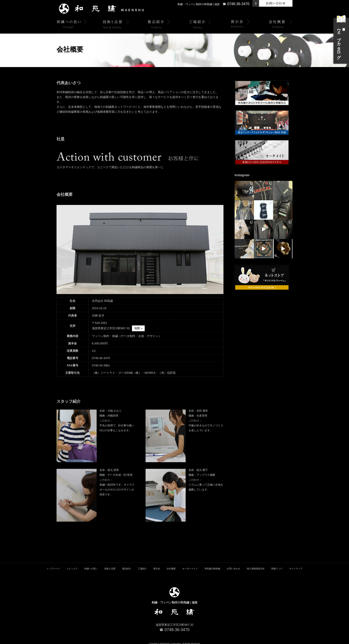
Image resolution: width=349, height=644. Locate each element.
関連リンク (277, 565)
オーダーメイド (190, 565)
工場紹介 (142, 565)
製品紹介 (127, 565)
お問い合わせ (233, 565)
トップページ (53, 565)
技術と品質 (110, 565)
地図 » (138, 328)
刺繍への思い (91, 565)
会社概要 (171, 565)
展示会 (157, 565)
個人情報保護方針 (256, 565)
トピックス (72, 565)
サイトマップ (296, 565)
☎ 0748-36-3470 (236, 4)
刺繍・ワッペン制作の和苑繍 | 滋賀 (199, 4)
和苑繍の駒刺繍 (212, 565)
